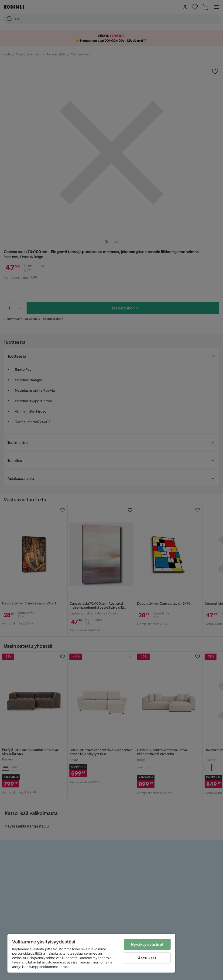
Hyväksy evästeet (147, 944)
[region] (91, 953)
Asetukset (147, 958)
